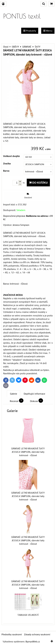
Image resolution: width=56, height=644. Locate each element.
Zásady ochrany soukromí (37, 634)
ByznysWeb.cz (33, 642)
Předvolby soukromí (12, 634)
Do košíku (38, 183)
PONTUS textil (22, 16)
